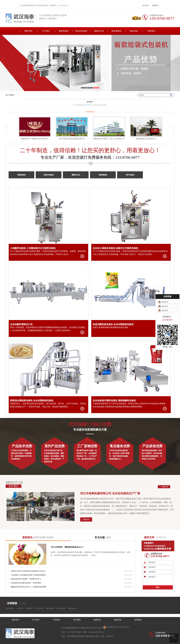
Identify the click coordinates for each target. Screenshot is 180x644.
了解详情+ (86, 519)
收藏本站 (155, 5)
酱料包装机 (61, 608)
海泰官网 (29, 608)
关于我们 (46, 31)
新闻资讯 (38, 537)
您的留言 (160, 580)
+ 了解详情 (164, 487)
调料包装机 (50, 608)
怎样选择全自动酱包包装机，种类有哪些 (26, 583)
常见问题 (103, 537)
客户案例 (77, 620)
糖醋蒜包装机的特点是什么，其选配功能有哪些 (29, 587)
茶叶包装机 (130, 175)
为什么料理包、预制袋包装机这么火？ (67, 547)
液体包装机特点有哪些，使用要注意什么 (26, 579)
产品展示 (57, 620)
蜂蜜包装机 (72, 608)
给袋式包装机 (81, 31)
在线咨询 (165, 296)
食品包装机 (10, 608)
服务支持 (149, 537)
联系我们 (152, 31)
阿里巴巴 (20, 608)
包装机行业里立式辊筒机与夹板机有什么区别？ (29, 571)
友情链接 (12, 603)
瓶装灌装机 (116, 31)
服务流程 (134, 31)
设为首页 (146, 5)
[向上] (174, 638)
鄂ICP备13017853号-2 (95, 628)
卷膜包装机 (64, 31)
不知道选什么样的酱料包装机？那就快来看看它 (29, 575)
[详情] (93, 555)
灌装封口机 (99, 31)
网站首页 (29, 31)
